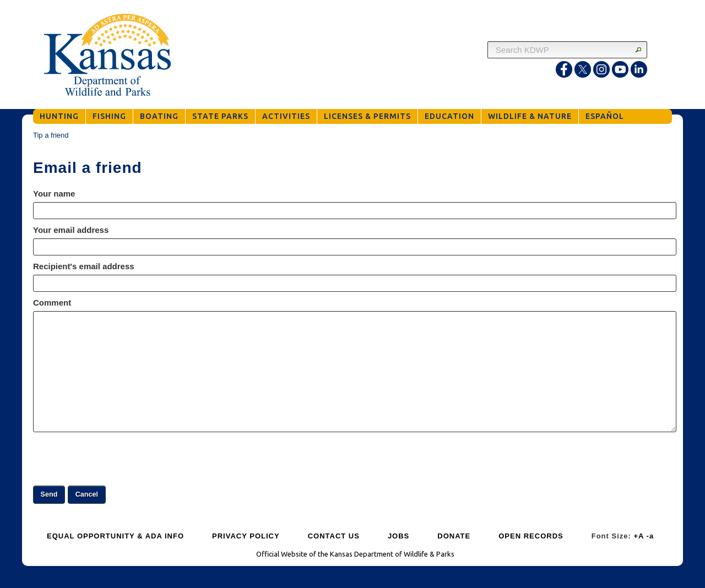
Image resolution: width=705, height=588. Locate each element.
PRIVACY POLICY (246, 536)
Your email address (71, 230)
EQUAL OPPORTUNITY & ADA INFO (115, 536)
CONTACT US (334, 536)
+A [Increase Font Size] (639, 536)
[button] (49, 495)
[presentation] (117, 459)
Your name (54, 194)
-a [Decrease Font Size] (650, 536)
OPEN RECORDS (531, 536)
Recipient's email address (84, 266)
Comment (52, 303)
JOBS (398, 536)
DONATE (454, 536)
